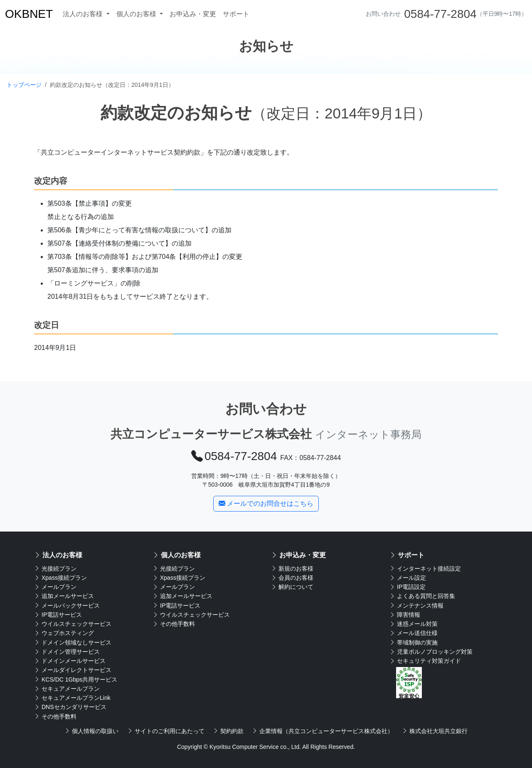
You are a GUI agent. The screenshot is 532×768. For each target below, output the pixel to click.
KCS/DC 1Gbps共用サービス (76, 679)
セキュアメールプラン (67, 689)
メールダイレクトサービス (73, 670)
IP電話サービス (58, 615)
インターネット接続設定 (425, 569)
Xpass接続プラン (60, 578)
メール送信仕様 (414, 633)
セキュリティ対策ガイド (425, 661)
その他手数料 (55, 716)
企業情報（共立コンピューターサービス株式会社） (323, 731)
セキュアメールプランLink (72, 698)
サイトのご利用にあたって (166, 731)
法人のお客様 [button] (84, 14)
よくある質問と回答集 (422, 596)
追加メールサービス (64, 596)
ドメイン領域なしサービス (73, 642)
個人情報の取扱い (91, 731)
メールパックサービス (67, 606)
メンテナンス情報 (416, 606)
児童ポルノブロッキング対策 (431, 652)
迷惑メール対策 (414, 624)
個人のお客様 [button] (137, 14)
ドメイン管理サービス (67, 652)
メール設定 (408, 578)
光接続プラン (55, 569)
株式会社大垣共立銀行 (435, 731)
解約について (292, 587)
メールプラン (55, 587)
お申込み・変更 (193, 14)
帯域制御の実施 (414, 642)
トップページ (24, 85)
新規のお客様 (292, 569)
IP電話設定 (408, 587)
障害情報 (405, 615)
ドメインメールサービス (70, 661)
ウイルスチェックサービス (73, 624)
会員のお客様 (292, 578)
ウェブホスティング (64, 633)
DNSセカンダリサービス (70, 707)
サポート (236, 14)
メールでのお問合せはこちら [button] (266, 503)
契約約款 (228, 731)
